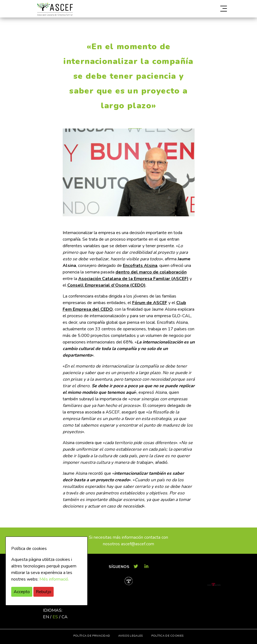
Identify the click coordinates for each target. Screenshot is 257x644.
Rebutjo (44, 592)
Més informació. (54, 579)
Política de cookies (168, 636)
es (55, 617)
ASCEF (55, 9)
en (46, 617)
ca (65, 617)
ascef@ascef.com (138, 544)
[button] (197, 9)
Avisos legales (130, 636)
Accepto (22, 592)
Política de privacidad (92, 636)
